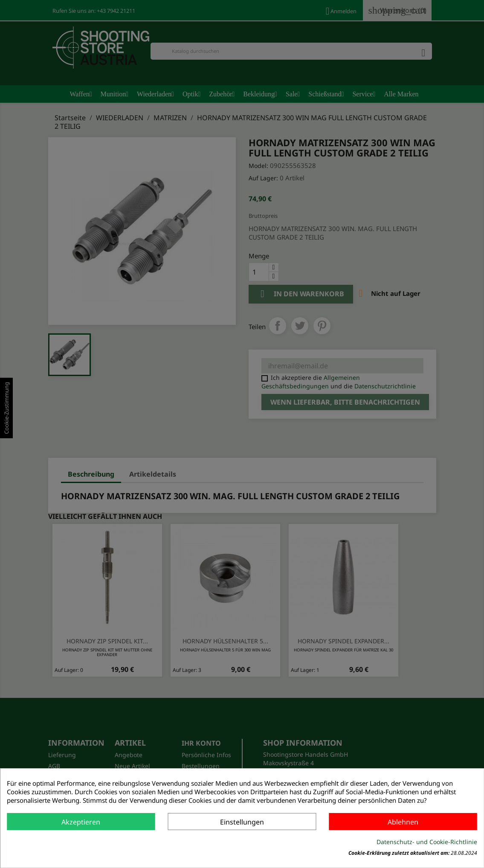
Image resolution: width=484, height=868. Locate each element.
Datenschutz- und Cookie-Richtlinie (427, 842)
